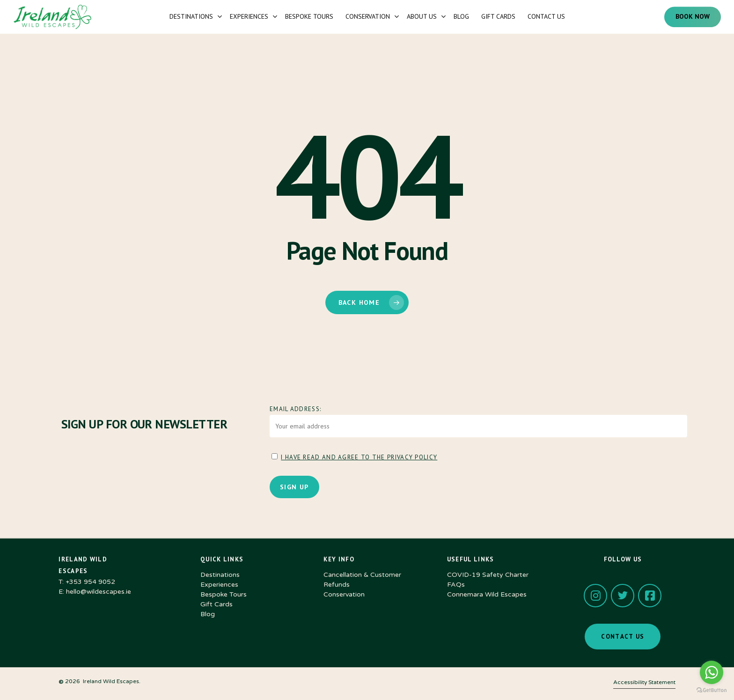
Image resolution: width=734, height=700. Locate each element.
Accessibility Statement (644, 682)
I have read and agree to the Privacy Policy (359, 457)
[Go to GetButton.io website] (712, 690)
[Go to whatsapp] (712, 672)
